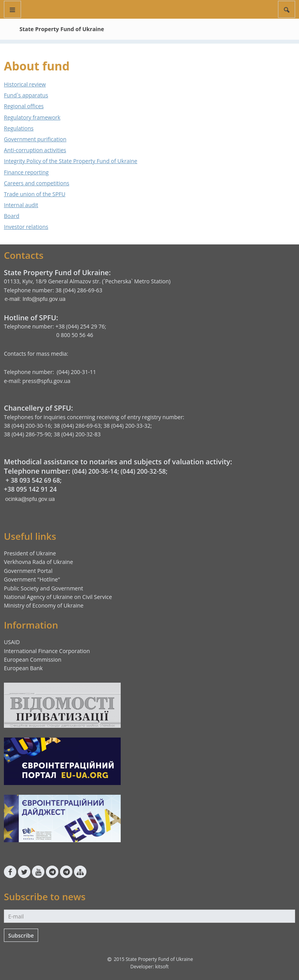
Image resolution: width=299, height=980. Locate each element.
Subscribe (21, 935)
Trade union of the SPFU (35, 194)
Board (12, 216)
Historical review (25, 84)
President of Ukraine (30, 553)
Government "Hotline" (32, 579)
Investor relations (26, 227)
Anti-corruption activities (35, 150)
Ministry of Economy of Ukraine (44, 605)
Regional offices (24, 106)
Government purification (35, 139)
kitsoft (162, 967)
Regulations (19, 128)
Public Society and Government (44, 588)
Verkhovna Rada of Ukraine (39, 562)
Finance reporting (26, 172)
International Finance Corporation (47, 651)
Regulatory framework (32, 117)
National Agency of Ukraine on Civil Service (58, 597)
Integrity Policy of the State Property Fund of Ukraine (71, 161)
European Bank (23, 668)
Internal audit (21, 205)
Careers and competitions (37, 183)
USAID (12, 642)
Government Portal (28, 571)
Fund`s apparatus (26, 95)
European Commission (33, 659)
